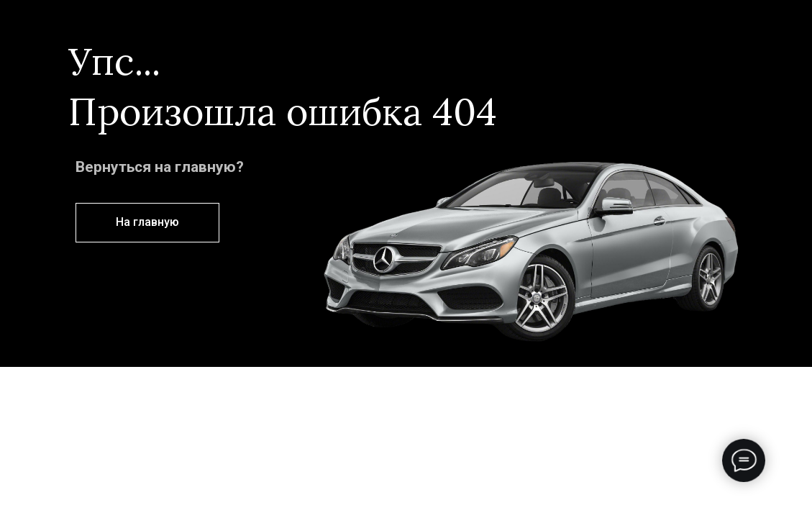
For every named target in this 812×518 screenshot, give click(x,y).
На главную (147, 222)
